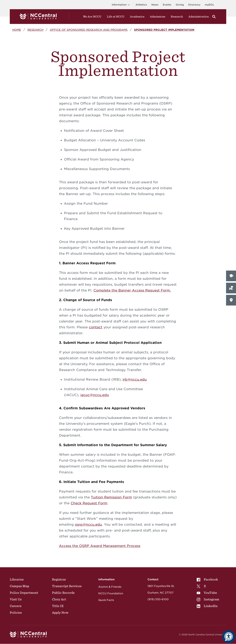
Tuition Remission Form (111, 497)
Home (17, 30)
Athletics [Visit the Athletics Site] (141, 5)
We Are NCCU (92, 17)
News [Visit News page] (155, 5)
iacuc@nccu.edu (95, 395)
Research (35, 30)
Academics (137, 17)
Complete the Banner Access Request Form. (132, 290)
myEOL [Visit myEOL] (209, 5)
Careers (16, 606)
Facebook (207, 579)
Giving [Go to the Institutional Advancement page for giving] (180, 5)
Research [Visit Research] (177, 17)
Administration (199, 17)
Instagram (208, 599)
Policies (16, 613)
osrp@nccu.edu (88, 524)
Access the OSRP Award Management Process (100, 546)
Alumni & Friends (110, 587)
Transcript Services (67, 586)
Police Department (24, 593)
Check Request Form (89, 503)
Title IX (58, 606)
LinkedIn (207, 606)
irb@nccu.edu (135, 379)
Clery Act (59, 599)
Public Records (63, 593)
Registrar (59, 579)
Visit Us (16, 599)
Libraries (17, 579)
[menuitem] (208, 579)
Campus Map (19, 586)
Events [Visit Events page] (167, 5)
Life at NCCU (116, 17)
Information (121, 5)
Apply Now (60, 613)
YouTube (207, 593)
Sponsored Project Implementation (164, 30)
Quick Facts (106, 600)
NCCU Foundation (111, 593)
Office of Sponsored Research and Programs (89, 30)
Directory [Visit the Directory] (194, 5)
